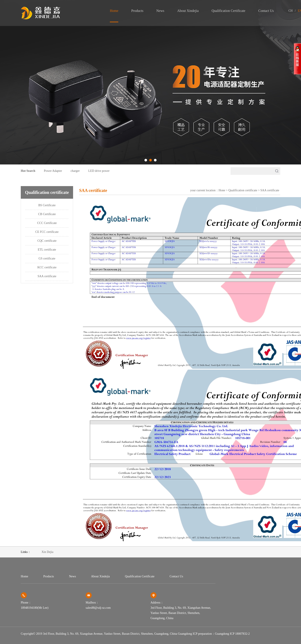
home (114, 11)
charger (75, 171)
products (137, 11)
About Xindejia (188, 11)
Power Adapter (53, 171)
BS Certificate (47, 205)
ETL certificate (47, 250)
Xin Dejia (47, 552)
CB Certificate (47, 214)
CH (291, 11)
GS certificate (47, 258)
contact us (266, 11)
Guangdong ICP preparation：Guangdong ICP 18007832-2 (214, 634)
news (160, 11)
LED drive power (99, 171)
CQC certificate (47, 241)
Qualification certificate (229, 11)
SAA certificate (47, 276)
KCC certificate (47, 267)
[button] (146, 160)
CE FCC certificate (47, 232)
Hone (222, 190)
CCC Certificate (47, 223)
